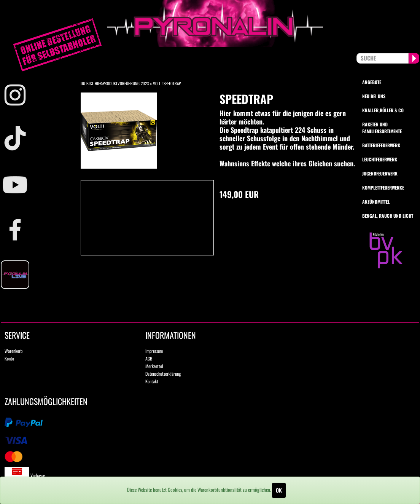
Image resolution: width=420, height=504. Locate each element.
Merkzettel (154, 366)
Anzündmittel (376, 202)
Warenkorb (14, 351)
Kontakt (152, 381)
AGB (149, 358)
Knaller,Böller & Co (383, 110)
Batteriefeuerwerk (381, 145)
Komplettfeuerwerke (383, 187)
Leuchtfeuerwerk (380, 159)
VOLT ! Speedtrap (167, 83)
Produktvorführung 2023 (126, 83)
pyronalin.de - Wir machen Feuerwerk (210, 23)
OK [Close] (279, 490)
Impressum (154, 351)
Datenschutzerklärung (163, 374)
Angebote (372, 82)
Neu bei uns (374, 96)
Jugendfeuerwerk (380, 173)
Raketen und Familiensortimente (382, 128)
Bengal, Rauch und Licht (388, 216)
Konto (9, 358)
